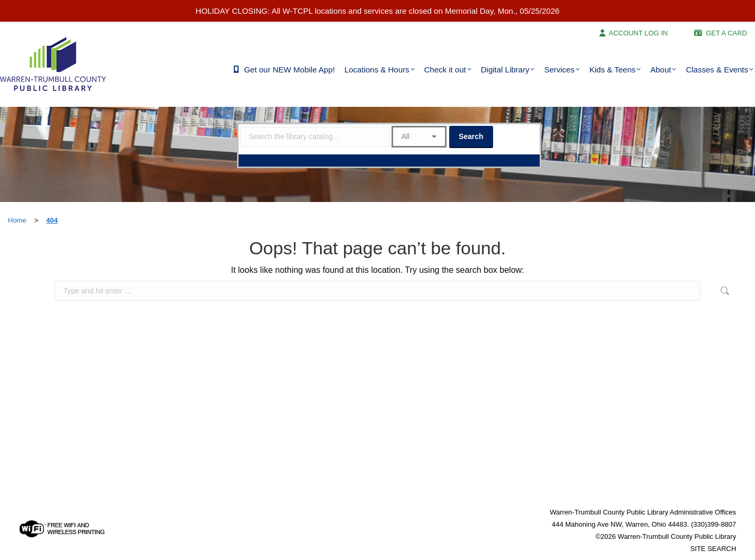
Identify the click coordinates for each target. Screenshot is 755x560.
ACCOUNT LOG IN (639, 33)
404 (52, 220)
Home (17, 220)
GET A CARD (726, 33)
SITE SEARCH (713, 549)
